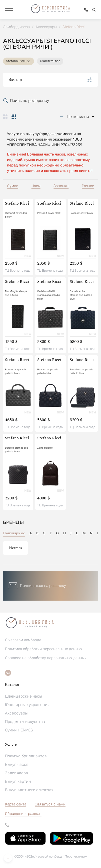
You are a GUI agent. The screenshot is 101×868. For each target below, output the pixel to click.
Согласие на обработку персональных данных (46, 658)
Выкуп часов (17, 764)
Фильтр (50, 80)
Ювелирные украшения (27, 705)
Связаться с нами (50, 804)
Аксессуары (16, 713)
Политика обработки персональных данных (44, 649)
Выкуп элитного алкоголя (29, 790)
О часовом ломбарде (23, 640)
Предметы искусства (25, 722)
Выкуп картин (18, 781)
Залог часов (16, 773)
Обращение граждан (23, 814)
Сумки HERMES (19, 730)
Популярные (14, 533)
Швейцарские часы (23, 696)
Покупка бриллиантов (26, 756)
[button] (9, 10)
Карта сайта (16, 804)
